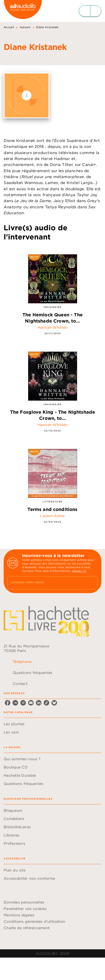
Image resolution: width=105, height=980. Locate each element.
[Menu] (90, 11)
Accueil (9, 27)
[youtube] (31, 703)
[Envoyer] (92, 583)
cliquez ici (79, 571)
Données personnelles (24, 902)
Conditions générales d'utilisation (34, 921)
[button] (52, 724)
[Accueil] (23, 11)
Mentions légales (19, 915)
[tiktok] (46, 703)
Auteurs (25, 27)
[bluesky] (54, 703)
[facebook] (8, 703)
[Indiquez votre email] (47, 583)
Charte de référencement (27, 928)
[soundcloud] (15, 703)
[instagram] (23, 703)
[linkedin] (39, 703)
